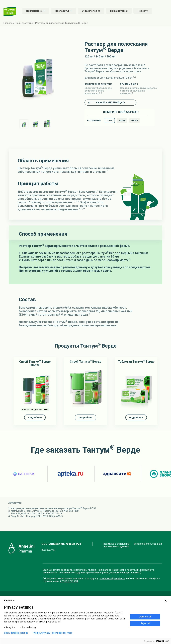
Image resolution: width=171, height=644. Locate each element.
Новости (143, 11)
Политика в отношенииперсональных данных (116, 545)
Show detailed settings (16, 633)
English (10, 601)
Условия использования (148, 544)
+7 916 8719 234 (69, 581)
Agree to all (145, 617)
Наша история (119, 11)
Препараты (64, 11)
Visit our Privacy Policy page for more (53, 633)
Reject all (145, 623)
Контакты (48, 550)
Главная (8, 23)
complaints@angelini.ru (112, 579)
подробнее (35, 418)
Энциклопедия (91, 11)
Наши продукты (24, 23)
